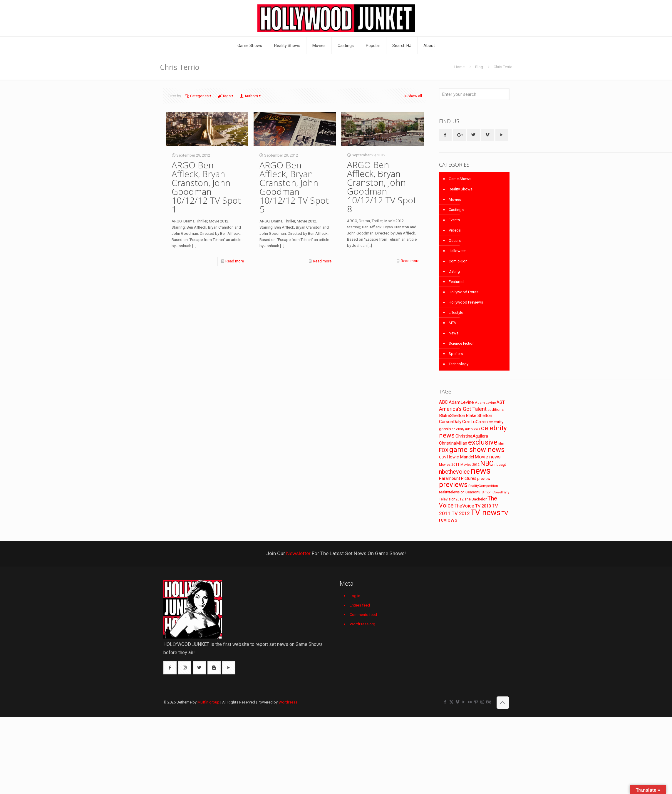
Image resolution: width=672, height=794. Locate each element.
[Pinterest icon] (476, 702)
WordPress (288, 702)
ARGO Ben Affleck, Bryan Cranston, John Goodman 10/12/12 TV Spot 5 (294, 187)
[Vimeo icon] (458, 702)
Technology (459, 364)
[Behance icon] (489, 702)
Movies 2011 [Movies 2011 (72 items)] (449, 465)
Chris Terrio (503, 67)
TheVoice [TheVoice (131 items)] (464, 506)
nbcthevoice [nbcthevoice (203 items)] (454, 472)
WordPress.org (362, 624)
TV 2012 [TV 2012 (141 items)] (461, 513)
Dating (454, 271)
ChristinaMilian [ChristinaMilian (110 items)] (453, 443)
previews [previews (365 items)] (453, 485)
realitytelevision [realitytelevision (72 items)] (452, 492)
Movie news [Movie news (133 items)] (488, 457)
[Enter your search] (474, 94)
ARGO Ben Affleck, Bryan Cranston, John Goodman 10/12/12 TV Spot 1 (206, 187)
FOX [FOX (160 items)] (444, 450)
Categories (199, 96)
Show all (413, 96)
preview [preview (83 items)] (484, 479)
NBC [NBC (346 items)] (487, 463)
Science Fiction (462, 343)
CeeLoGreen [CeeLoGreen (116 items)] (475, 422)
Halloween (458, 251)
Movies (455, 199)
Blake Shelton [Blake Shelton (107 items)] (479, 416)
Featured (456, 282)
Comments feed (363, 615)
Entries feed (360, 605)
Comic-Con (458, 261)
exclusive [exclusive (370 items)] (483, 442)
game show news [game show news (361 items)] (477, 450)
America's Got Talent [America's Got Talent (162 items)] (463, 409)
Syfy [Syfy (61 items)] (506, 492)
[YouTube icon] (464, 702)
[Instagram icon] (482, 702)
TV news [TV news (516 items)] (485, 512)
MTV (453, 323)
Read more (235, 261)
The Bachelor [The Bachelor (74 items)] (476, 499)
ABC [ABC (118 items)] (443, 402)
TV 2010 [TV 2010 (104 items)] (483, 506)
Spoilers (456, 354)
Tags (226, 96)
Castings (456, 210)
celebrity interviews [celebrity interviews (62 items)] (466, 429)
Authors (251, 96)
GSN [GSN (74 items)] (443, 457)
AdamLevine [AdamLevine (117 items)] (461, 402)
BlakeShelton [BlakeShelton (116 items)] (452, 416)
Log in (355, 596)
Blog (479, 67)
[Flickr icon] (470, 702)
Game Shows (460, 179)
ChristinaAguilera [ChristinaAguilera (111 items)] (472, 436)
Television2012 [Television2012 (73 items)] (451, 499)
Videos (455, 230)
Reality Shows (461, 189)
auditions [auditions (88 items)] (496, 409)
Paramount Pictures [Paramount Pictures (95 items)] (458, 478)
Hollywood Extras (464, 292)
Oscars (455, 241)
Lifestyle (456, 313)
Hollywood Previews (466, 302)
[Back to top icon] (503, 703)
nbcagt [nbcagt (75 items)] (500, 465)
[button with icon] (445, 135)
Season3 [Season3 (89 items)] (473, 492)
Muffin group (208, 702)
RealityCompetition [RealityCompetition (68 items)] (483, 486)
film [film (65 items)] (501, 444)
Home (459, 67)
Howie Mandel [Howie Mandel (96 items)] (461, 457)
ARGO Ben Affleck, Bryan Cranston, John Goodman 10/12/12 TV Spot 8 (382, 187)
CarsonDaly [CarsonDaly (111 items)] (450, 422)
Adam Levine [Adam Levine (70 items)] (485, 403)
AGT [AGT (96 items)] (501, 402)
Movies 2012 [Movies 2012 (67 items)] (470, 465)
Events (454, 220)
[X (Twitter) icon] (451, 702)
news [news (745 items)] (481, 471)
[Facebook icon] (445, 702)
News (454, 333)
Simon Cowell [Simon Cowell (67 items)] (492, 492)
